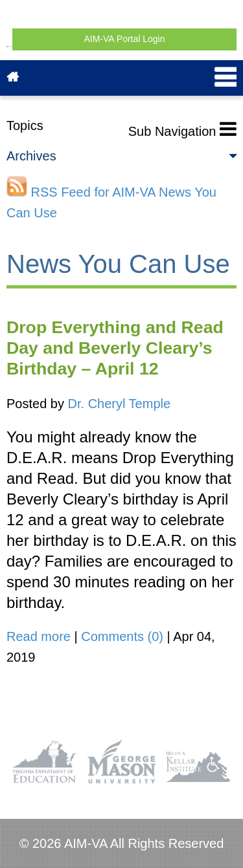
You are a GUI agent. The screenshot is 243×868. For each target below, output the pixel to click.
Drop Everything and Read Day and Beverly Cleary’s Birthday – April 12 (115, 348)
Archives (121, 156)
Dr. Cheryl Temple (120, 404)
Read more (39, 636)
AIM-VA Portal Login (124, 39)
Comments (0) (122, 636)
